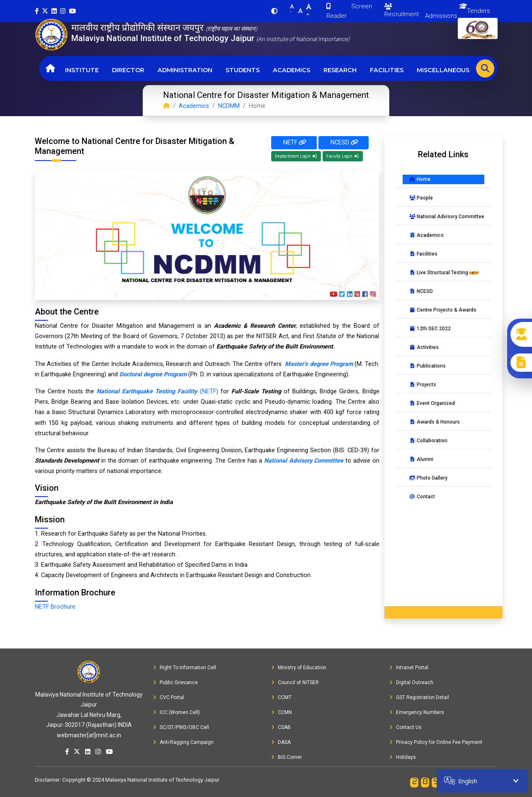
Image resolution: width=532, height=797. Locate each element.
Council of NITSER (295, 682)
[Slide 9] (252, 289)
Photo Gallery (428, 478)
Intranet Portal (409, 668)
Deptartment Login (296, 156)
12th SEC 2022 (430, 329)
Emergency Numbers (417, 712)
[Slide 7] (222, 289)
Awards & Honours (435, 422)
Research (340, 70)
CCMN (282, 712)
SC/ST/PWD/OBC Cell (181, 727)
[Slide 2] (147, 289)
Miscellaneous (443, 70)
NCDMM (229, 106)
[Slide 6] (207, 289)
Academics (292, 70)
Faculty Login (343, 156)
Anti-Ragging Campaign (183, 742)
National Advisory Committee (447, 217)
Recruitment (402, 11)
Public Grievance (175, 682)
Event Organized (432, 403)
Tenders (479, 11)
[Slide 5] (192, 289)
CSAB (281, 727)
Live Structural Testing (445, 273)
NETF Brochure (55, 607)
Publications (428, 366)
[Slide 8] (237, 289)
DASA (281, 742)
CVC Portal (169, 697)
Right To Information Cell (185, 668)
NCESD (344, 143)
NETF (294, 143)
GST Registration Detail (419, 697)
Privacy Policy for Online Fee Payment (436, 742)
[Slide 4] (177, 289)
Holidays (403, 757)
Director (128, 70)
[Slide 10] (267, 289)
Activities (424, 347)
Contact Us (406, 727)
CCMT (281, 697)
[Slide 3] (162, 289)
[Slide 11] (282, 289)
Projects (423, 385)
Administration (185, 70)
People (421, 198)
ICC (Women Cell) (176, 712)
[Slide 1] (132, 289)
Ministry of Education (299, 668)
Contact (422, 497)
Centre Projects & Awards (443, 310)
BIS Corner (287, 757)
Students (243, 70)
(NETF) (157, 391)
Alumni (421, 459)
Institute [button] (82, 70)
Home (420, 179)
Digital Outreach (411, 682)
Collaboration (428, 441)
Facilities (387, 70)
